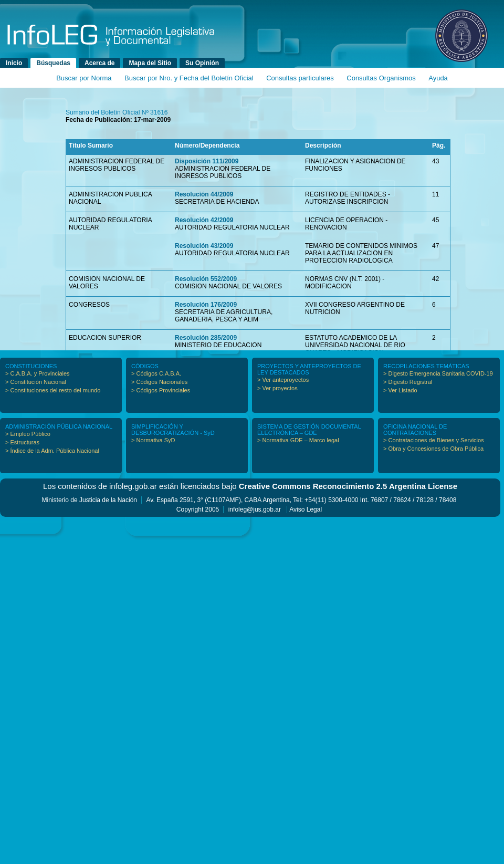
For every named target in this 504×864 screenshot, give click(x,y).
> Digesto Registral (408, 382)
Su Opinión (202, 63)
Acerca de (99, 63)
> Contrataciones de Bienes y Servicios (434, 440)
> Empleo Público (28, 434)
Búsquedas (53, 63)
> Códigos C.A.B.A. (156, 373)
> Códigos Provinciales (161, 390)
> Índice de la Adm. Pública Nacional (52, 451)
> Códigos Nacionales (159, 382)
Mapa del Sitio (150, 63)
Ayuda (438, 78)
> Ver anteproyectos (283, 380)
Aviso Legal (306, 509)
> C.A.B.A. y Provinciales (38, 373)
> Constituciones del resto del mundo (53, 390)
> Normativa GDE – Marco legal (298, 440)
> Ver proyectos (277, 388)
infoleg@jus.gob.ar (255, 509)
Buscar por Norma (84, 78)
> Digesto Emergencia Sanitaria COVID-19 (438, 373)
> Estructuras (22, 442)
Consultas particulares (300, 78)
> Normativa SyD (153, 440)
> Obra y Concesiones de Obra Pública (433, 449)
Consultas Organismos (381, 78)
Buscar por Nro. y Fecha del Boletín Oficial (189, 78)
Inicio (14, 63)
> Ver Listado (400, 390)
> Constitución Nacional (36, 382)
